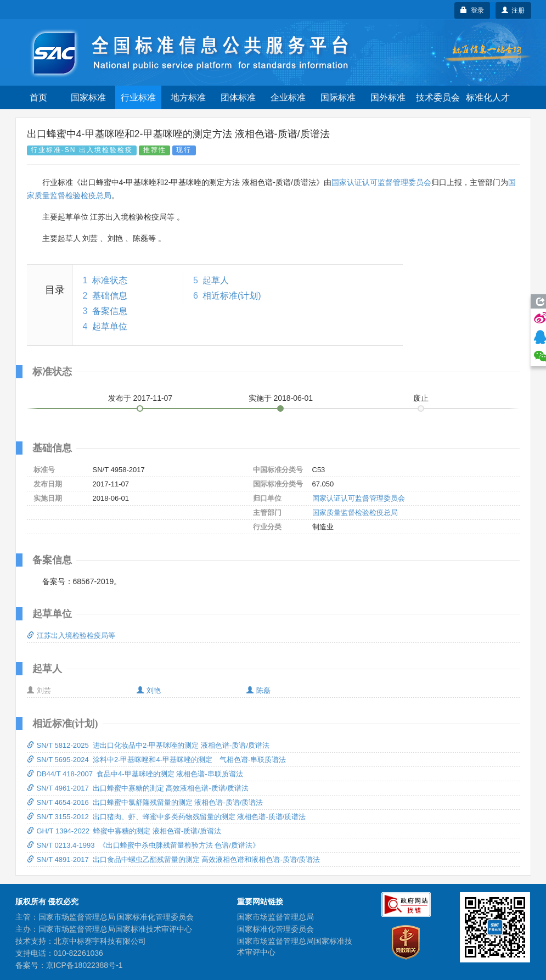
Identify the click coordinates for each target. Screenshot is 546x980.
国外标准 (388, 97)
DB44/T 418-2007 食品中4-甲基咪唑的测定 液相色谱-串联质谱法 (135, 774)
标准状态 (110, 280)
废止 (421, 398)
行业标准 (138, 97)
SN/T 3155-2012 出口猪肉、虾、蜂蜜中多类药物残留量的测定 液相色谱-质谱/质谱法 (167, 817)
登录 (472, 10)
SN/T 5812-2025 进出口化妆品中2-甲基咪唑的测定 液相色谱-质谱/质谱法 (148, 745)
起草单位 (110, 326)
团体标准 (238, 97)
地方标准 (188, 97)
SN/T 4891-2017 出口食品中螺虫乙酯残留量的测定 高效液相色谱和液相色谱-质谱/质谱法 (174, 859)
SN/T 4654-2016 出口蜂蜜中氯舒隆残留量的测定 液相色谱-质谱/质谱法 (145, 802)
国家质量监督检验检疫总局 (355, 513)
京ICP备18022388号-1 (85, 965)
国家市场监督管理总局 (275, 917)
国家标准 (88, 97)
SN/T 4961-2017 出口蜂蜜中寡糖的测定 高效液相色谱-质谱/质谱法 (138, 788)
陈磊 (258, 690)
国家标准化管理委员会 (275, 929)
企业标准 (288, 97)
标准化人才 (488, 97)
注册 (513, 10)
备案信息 (110, 311)
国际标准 (338, 97)
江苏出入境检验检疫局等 (71, 635)
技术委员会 (438, 97)
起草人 (216, 280)
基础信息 (110, 296)
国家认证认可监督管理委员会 (381, 182)
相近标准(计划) (232, 296)
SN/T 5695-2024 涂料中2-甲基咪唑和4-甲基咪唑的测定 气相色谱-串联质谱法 (157, 760)
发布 (140, 398)
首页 (38, 97)
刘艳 (149, 690)
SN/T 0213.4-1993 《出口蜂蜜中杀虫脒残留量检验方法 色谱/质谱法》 (143, 845)
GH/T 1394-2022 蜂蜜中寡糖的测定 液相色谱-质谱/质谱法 (124, 831)
